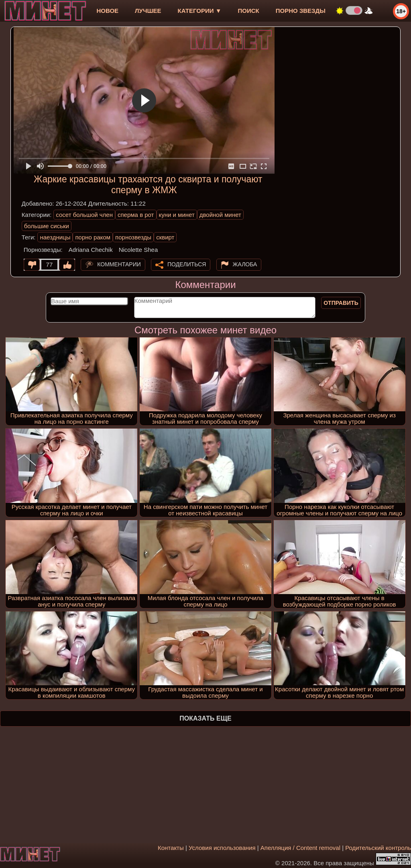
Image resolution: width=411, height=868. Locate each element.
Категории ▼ (200, 11)
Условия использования (222, 848)
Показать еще (205, 718)
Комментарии (119, 264)
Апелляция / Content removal (300, 848)
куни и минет (177, 215)
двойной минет (220, 215)
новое (107, 11)
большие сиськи (47, 226)
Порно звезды (301, 11)
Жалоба (245, 264)
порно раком (93, 237)
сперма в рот (136, 215)
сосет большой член (84, 215)
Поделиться (187, 264)
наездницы (55, 237)
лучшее (148, 11)
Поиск (249, 11)
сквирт (165, 237)
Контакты (171, 848)
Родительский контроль (378, 848)
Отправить (341, 303)
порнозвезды (133, 237)
